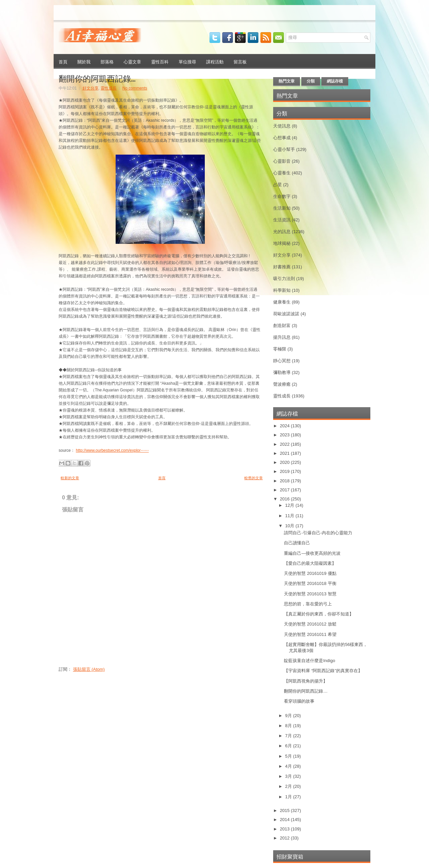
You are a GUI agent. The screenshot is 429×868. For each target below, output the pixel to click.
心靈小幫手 (284, 149)
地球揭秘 (282, 243)
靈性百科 (160, 61)
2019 (285, 471)
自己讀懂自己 (297, 543)
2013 (285, 829)
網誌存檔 (335, 81)
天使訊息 (282, 126)
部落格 (107, 61)
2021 (285, 453)
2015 (285, 810)
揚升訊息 (282, 337)
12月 (290, 505)
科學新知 (282, 290)
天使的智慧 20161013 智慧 (310, 594)
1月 (289, 797)
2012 (285, 838)
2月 (289, 786)
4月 (289, 766)
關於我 (84, 61)
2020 (285, 462)
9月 (289, 716)
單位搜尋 (187, 61)
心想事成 (282, 138)
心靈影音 (282, 161)
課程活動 (215, 61)
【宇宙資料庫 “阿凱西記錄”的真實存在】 (323, 671)
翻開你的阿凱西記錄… (97, 78)
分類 (311, 81)
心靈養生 (282, 173)
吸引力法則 (284, 279)
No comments (135, 88)
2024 (285, 426)
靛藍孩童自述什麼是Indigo (309, 661)
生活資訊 (282, 220)
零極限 (280, 349)
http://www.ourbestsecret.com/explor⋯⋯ (112, 450)
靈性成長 (109, 88)
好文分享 (90, 88)
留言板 (240, 61)
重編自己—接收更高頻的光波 (312, 553)
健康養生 (282, 302)
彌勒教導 (282, 372)
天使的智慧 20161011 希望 (310, 634)
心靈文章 (132, 61)
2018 (285, 481)
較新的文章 (70, 478)
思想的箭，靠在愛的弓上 (308, 604)
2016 (285, 499)
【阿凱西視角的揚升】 (306, 681)
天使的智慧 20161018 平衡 (310, 583)
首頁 (63, 61)
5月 (289, 756)
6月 (289, 746)
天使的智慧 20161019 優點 (310, 573)
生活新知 (282, 208)
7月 (289, 736)
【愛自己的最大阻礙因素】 (310, 563)
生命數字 (282, 196)
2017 (285, 490)
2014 (285, 820)
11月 (290, 516)
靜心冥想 (282, 361)
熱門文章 (287, 81)
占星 (278, 185)
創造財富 (282, 325)
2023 (285, 435)
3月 (289, 776)
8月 (289, 726)
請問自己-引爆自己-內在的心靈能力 (318, 533)
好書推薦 (282, 267)
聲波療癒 (282, 384)
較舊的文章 (254, 478)
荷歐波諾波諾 (286, 314)
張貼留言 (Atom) (89, 669)
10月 (290, 526)
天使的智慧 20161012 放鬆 (310, 624)
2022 (285, 444)
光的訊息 (282, 232)
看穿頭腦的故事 (299, 701)
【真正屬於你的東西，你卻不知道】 (319, 614)
